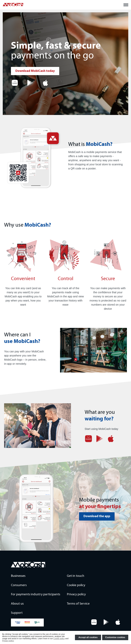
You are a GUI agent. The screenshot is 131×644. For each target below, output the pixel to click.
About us (17, 604)
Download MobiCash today (35, 71)
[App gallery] (15, 83)
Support (17, 613)
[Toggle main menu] (126, 5)
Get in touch (76, 576)
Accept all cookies (88, 637)
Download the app (97, 516)
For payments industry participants (36, 594)
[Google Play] (30, 83)
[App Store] (45, 83)
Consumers (19, 585)
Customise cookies (115, 637)
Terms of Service (78, 604)
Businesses (18, 576)
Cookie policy (76, 585)
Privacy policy (76, 594)
